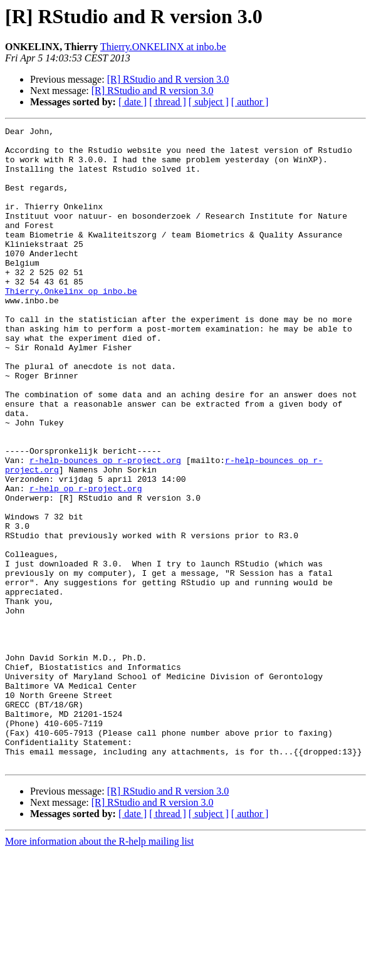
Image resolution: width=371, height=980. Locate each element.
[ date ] (133, 102)
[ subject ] (209, 102)
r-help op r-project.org (86, 561)
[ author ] (250, 102)
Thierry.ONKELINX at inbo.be (163, 47)
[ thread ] (168, 102)
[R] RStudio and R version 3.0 (168, 79)
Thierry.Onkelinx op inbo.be (71, 325)
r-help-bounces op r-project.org (105, 528)
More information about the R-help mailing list (99, 969)
